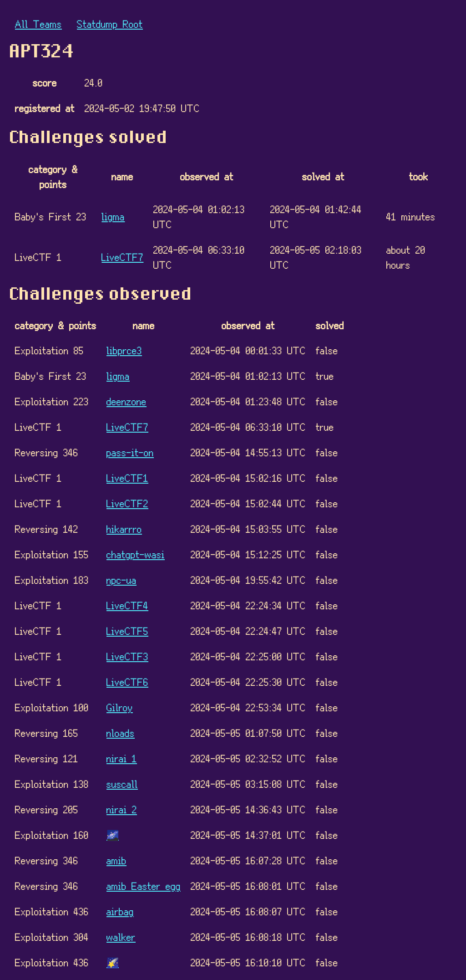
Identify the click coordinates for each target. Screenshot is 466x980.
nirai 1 (122, 758)
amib (116, 860)
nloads (121, 732)
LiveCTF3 (127, 656)
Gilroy (120, 707)
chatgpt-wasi (136, 554)
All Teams (38, 23)
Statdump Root (110, 23)
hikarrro (124, 528)
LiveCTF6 (127, 681)
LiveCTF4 (127, 605)
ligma (113, 216)
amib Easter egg (144, 886)
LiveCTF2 (127, 503)
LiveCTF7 (122, 257)
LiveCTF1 (127, 477)
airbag (120, 911)
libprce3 (124, 350)
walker (121, 937)
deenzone (127, 401)
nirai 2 (122, 809)
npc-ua (122, 579)
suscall (122, 783)
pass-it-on (130, 452)
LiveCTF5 (127, 630)
